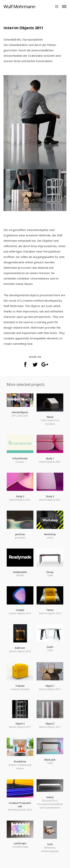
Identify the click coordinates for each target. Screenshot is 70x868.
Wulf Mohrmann (19, 6)
